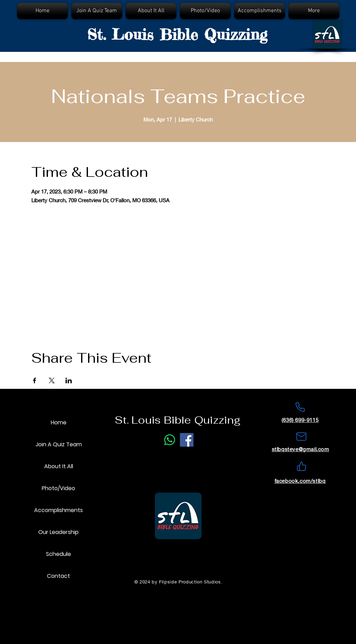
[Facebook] (187, 440)
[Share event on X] (52, 380)
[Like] (301, 466)
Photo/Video (58, 488)
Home (59, 422)
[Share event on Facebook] (35, 380)
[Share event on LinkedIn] (69, 380)
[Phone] (300, 407)
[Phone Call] (170, 440)
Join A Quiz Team (59, 444)
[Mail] (301, 437)
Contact (58, 576)
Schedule (58, 554)
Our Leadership (58, 532)
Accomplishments (58, 510)
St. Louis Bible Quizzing (177, 34)
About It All (59, 466)
